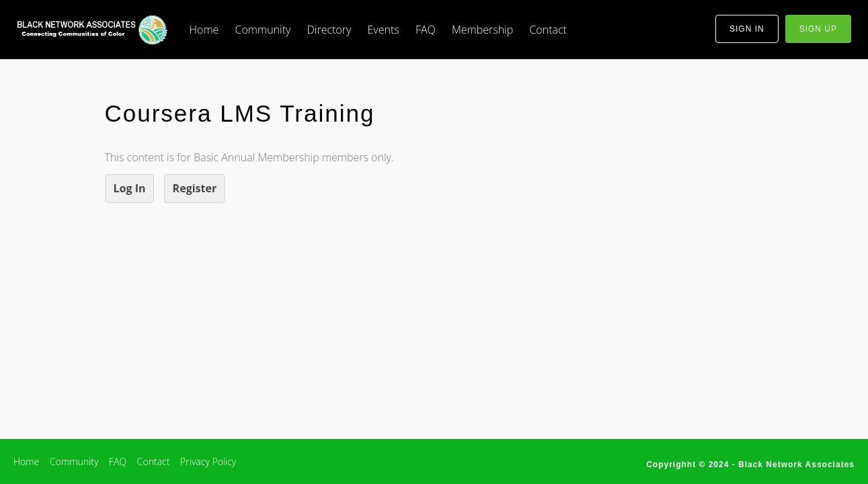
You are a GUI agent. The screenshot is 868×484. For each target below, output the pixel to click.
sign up (818, 29)
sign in (747, 29)
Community (263, 30)
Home (204, 30)
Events (383, 30)
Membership (482, 30)
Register (195, 188)
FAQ (426, 30)
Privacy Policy (208, 461)
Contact (548, 30)
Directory (329, 30)
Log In (130, 188)
